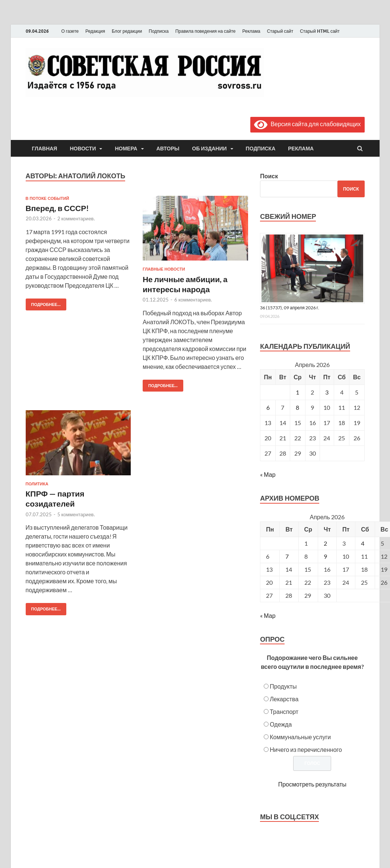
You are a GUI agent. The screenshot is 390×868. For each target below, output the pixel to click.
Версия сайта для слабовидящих (307, 124)
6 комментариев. (193, 300)
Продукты (283, 686)
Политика (37, 484)
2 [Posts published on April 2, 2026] (325, 543)
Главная (45, 149)
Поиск (269, 176)
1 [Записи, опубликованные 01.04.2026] (297, 392)
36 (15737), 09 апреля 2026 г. (290, 308)
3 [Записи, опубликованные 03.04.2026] (327, 392)
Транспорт (284, 711)
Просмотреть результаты (312, 784)
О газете (70, 31)
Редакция (95, 31)
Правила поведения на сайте (206, 31)
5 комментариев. (76, 514)
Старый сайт (280, 31)
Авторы (168, 149)
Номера (126, 149)
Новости (83, 149)
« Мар (268, 474)
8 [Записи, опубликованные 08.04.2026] (297, 407)
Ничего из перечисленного (306, 749)
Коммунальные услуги (300, 737)
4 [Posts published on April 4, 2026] (363, 543)
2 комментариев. (76, 218)
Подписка (158, 31)
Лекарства (284, 699)
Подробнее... (43, 303)
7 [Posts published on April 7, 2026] (287, 556)
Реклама (251, 31)
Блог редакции (127, 31)
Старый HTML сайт (320, 31)
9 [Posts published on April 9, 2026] (325, 556)
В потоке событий (47, 198)
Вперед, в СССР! (58, 208)
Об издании (210, 149)
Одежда (281, 724)
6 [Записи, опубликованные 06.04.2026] (268, 407)
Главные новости (164, 269)
